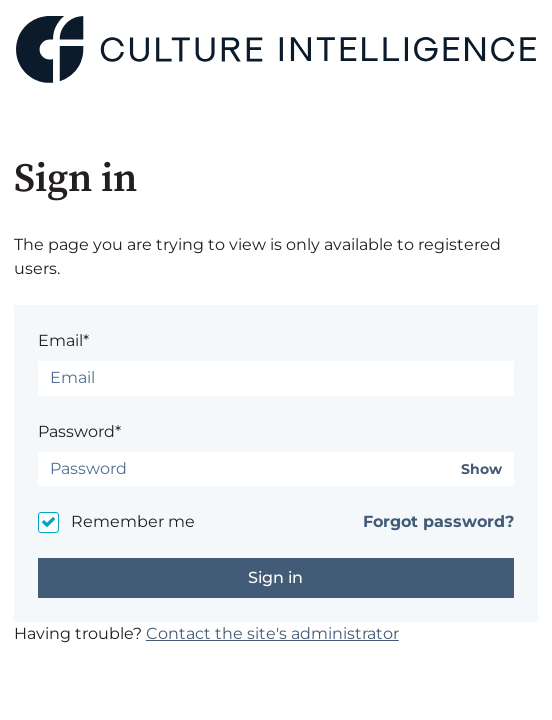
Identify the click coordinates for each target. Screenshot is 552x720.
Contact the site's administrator (272, 633)
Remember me (133, 521)
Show (481, 469)
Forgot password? (438, 521)
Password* (79, 431)
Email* (63, 340)
